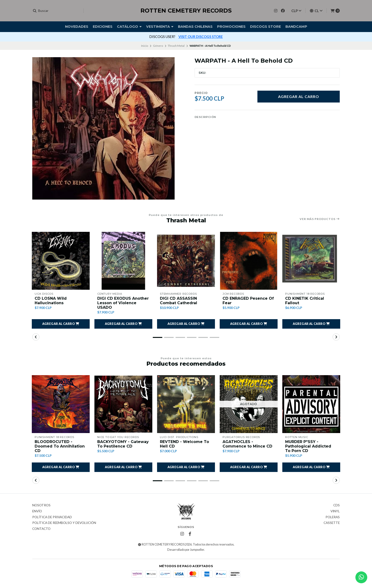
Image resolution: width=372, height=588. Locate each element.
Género (158, 46)
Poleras (333, 517)
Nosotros (41, 505)
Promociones (231, 27)
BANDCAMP (296, 27)
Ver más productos (320, 219)
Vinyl (335, 511)
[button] (61, 324)
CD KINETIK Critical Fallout (305, 301)
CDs (337, 505)
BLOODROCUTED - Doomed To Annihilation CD (60, 446)
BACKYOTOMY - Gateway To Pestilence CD (123, 444)
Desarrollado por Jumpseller (186, 550)
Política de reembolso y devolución (64, 523)
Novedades (77, 27)
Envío (37, 511)
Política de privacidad (52, 517)
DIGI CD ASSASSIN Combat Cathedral (179, 301)
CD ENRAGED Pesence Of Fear (248, 301)
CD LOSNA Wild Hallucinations (51, 301)
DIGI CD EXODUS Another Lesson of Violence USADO (123, 303)
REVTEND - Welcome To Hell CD (184, 444)
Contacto (41, 529)
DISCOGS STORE (265, 27)
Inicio (145, 46)
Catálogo (129, 27)
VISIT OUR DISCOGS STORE (201, 37)
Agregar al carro (299, 96)
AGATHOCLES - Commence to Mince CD (247, 444)
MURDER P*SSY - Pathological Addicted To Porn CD (308, 446)
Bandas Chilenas (195, 27)
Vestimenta (160, 27)
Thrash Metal (176, 46)
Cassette (332, 523)
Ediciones (103, 27)
